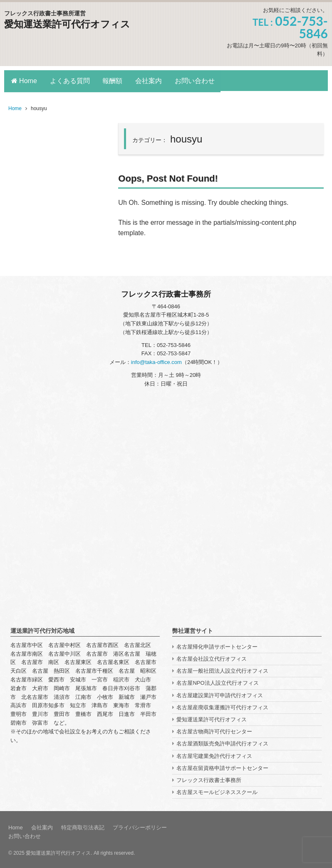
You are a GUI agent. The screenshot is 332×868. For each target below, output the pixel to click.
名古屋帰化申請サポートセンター (217, 645)
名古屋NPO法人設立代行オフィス (217, 682)
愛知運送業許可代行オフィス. (59, 851)
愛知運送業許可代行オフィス (70, 24)
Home (24, 80)
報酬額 (114, 80)
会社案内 (152, 80)
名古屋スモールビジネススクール (217, 791)
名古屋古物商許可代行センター (214, 730)
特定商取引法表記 (83, 826)
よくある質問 (71, 80)
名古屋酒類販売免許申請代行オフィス (222, 742)
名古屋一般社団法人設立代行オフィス (222, 670)
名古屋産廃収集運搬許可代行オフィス (222, 706)
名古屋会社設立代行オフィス (212, 657)
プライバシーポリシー (140, 826)
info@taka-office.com (156, 361)
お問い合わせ (199, 80)
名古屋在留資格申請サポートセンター (222, 766)
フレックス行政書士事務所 (209, 778)
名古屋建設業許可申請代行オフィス (220, 694)
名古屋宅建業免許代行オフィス (214, 754)
